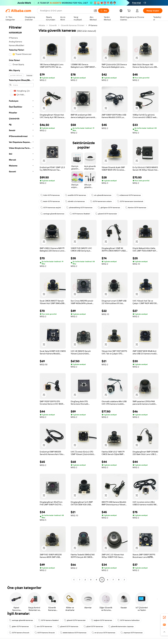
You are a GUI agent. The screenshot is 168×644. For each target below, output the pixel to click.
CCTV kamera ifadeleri (80, 214)
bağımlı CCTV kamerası (102, 620)
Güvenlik (53, 25)
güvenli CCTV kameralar (106, 214)
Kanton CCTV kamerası (136, 208)
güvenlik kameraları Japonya (121, 626)
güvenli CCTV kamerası (68, 626)
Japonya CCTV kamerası (132, 633)
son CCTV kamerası (43, 626)
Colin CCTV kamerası (50, 195)
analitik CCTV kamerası (75, 195)
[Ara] (104, 11)
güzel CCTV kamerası (93, 626)
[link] (164, 617)
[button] (95, 11)
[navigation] (21, 303)
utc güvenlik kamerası (101, 195)
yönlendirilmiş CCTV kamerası (79, 208)
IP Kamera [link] (93, 25)
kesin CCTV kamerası (50, 201)
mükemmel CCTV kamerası (129, 195)
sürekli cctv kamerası (75, 201)
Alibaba (42, 25)
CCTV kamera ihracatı (19, 633)
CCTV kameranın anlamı (101, 201)
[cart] (129, 11)
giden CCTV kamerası (19, 626)
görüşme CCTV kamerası (109, 208)
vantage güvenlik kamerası (52, 214)
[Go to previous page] (74, 580)
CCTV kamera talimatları (128, 620)
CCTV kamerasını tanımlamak (130, 201)
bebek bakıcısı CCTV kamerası (73, 633)
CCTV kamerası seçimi (51, 208)
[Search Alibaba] (66, 11)
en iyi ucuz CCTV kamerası (103, 633)
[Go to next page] (124, 580)
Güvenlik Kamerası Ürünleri (73, 25)
